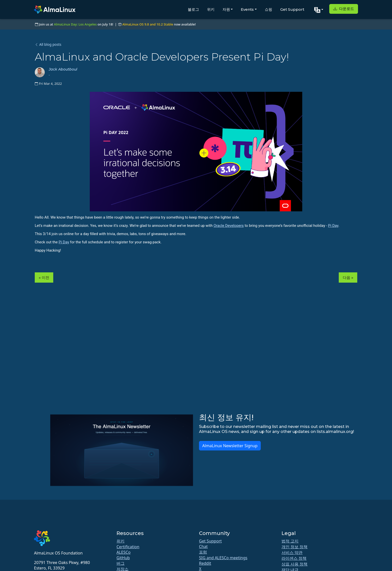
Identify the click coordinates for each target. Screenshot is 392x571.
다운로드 (344, 9)
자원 (226, 9)
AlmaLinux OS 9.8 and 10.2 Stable (148, 24)
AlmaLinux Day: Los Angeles (75, 24)
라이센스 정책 (294, 558)
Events (247, 9)
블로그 (193, 9)
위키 (211, 9)
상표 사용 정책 (294, 564)
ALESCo (123, 552)
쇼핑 (268, 9)
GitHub (123, 558)
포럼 (203, 552)
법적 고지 (290, 541)
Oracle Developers (229, 226)
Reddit (205, 563)
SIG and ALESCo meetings (223, 558)
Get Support (292, 9)
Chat (203, 546)
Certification (128, 547)
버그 (120, 563)
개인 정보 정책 (294, 547)
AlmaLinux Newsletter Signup (230, 446)
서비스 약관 (292, 552)
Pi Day (333, 226)
